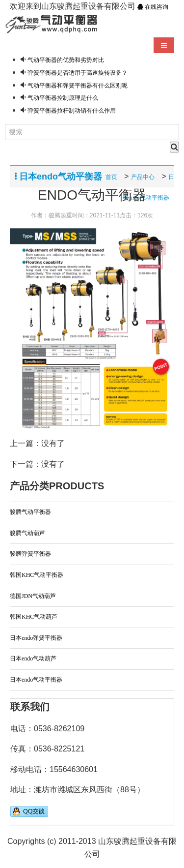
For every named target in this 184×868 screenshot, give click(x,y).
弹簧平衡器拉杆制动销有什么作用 (72, 111)
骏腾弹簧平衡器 (30, 554)
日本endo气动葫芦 (33, 658)
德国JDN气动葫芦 (33, 596)
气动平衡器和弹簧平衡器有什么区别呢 (78, 86)
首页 (111, 177)
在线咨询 (153, 7)
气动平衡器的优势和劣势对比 (66, 60)
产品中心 (143, 177)
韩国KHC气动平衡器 (37, 575)
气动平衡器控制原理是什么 (63, 98)
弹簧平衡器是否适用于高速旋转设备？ (78, 73)
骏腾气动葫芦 (27, 533)
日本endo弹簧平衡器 (36, 638)
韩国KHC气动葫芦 (34, 617)
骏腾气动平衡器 (30, 512)
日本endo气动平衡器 (36, 680)
